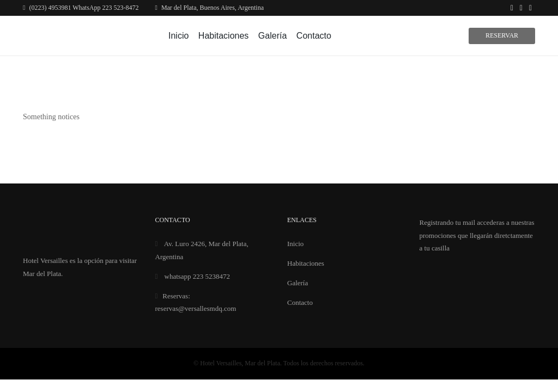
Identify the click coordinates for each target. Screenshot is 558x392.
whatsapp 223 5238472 (193, 276)
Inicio (178, 36)
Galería (272, 36)
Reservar (502, 35)
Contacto (314, 36)
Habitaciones (224, 36)
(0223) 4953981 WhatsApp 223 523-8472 (81, 8)
